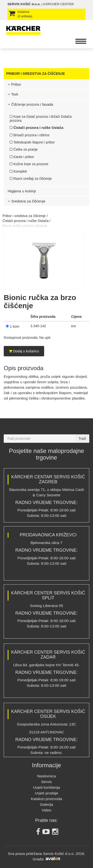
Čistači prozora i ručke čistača (36, 128)
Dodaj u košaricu (24, 351)
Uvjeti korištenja (46, 787)
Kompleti (18, 171)
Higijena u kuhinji (22, 191)
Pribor (14, 84)
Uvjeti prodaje (46, 793)
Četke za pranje (24, 149)
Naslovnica (46, 776)
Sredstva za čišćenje (27, 201)
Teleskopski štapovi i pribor (32, 142)
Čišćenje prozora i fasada (30, 104)
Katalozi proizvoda (47, 799)
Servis (46, 782)
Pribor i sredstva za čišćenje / (25, 216)
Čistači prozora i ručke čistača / (27, 221)
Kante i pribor (22, 157)
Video (46, 810)
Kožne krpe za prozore (29, 164)
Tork (13, 94)
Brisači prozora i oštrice (30, 135)
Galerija (46, 804)
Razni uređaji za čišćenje (31, 179)
